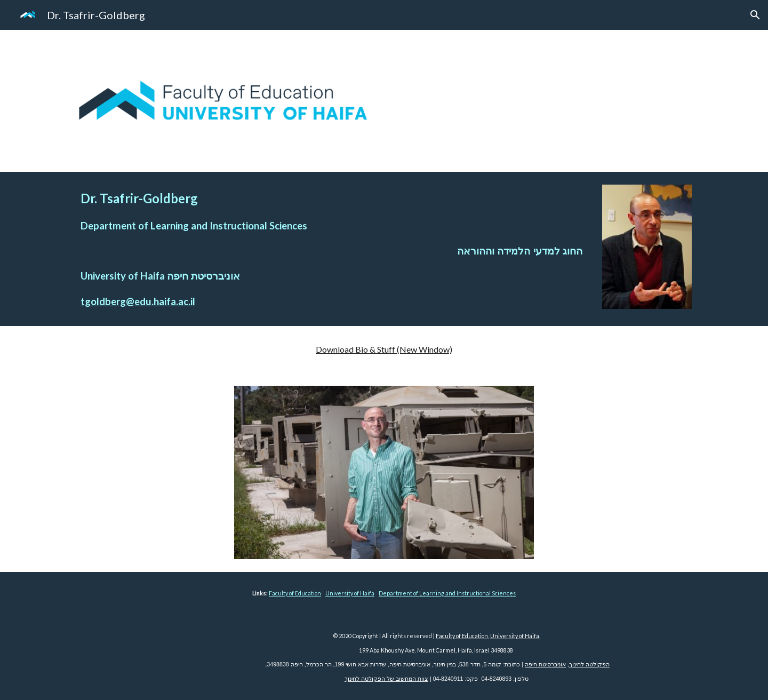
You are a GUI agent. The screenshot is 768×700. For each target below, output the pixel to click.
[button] (755, 15)
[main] (331, 249)
